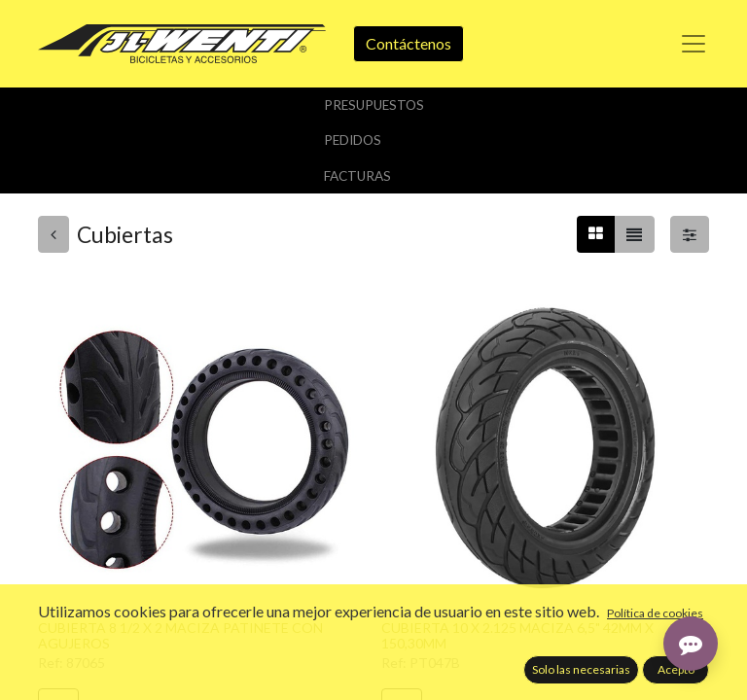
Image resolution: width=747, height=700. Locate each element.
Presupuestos (374, 105)
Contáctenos (409, 43)
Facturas (357, 176)
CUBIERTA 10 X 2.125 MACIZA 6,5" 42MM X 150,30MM (517, 636)
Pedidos (353, 140)
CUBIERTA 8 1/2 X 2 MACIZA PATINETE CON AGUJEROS (180, 636)
